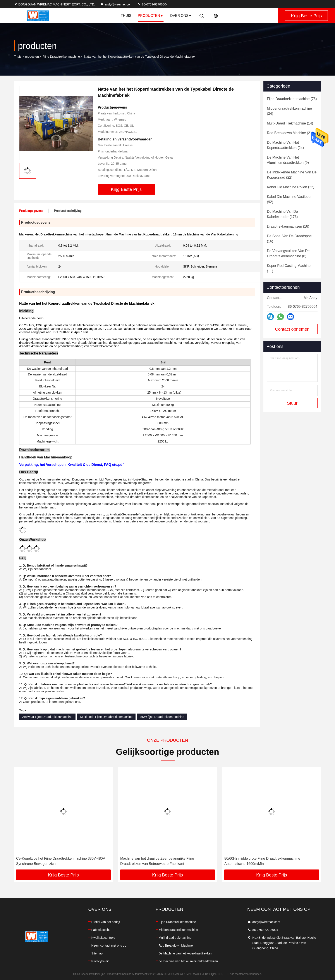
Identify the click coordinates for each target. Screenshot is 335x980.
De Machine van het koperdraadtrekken (185, 953)
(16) (290, 239)
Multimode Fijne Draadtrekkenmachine (107, 717)
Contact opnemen (292, 329)
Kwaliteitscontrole (103, 938)
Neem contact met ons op (109, 945)
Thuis (126, 16)
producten (32, 57)
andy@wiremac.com (116, 4)
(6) (288, 253)
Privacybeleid (100, 961)
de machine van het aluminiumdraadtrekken (188, 961)
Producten (151, 16)
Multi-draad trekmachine (175, 938)
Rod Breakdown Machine (176, 945)
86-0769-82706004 (153, 4)
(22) (292, 175)
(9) (288, 160)
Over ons (181, 16)
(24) (285, 145)
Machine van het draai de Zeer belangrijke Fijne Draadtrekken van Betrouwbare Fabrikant (261, 861)
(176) (282, 214)
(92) (290, 199)
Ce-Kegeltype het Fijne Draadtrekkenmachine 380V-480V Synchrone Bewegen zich (165, 861)
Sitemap (97, 953)
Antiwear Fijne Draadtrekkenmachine (47, 717)
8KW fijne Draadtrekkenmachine (162, 717)
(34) (289, 111)
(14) (290, 123)
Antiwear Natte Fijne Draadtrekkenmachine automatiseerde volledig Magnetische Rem (62, 861)
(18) (288, 226)
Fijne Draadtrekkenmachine (61, 57)
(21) (290, 133)
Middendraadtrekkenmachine (178, 930)
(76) (292, 99)
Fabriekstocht (101, 930)
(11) (289, 268)
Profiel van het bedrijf (106, 922)
